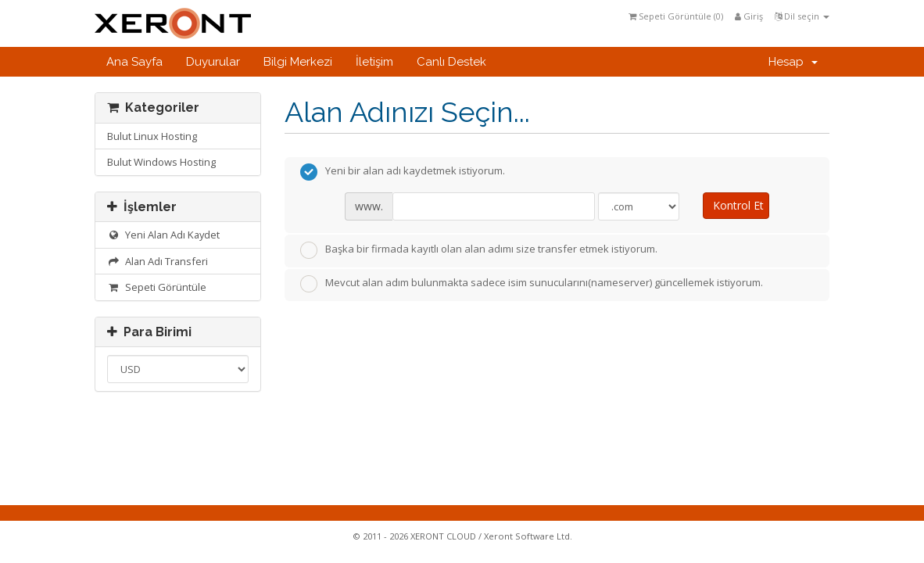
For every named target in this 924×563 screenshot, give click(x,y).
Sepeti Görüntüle (157, 287)
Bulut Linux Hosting (152, 136)
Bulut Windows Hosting (161, 162)
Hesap (793, 62)
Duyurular (213, 62)
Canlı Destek (451, 62)
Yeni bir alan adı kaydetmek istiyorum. (403, 172)
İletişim (374, 62)
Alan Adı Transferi (158, 261)
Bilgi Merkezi (298, 62)
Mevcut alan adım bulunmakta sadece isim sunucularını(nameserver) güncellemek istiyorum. (532, 284)
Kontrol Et (738, 205)
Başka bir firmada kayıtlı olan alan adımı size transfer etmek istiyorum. (479, 250)
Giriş (749, 16)
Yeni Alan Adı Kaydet (163, 235)
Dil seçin (802, 16)
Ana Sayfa (134, 62)
